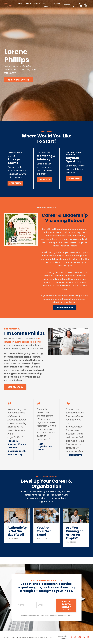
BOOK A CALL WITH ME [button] (18, 80)
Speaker (28, 5)
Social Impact (47, 5)
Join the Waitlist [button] (65, 308)
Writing (57, 5)
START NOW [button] (15, 183)
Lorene (20, 5)
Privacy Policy (62, 637)
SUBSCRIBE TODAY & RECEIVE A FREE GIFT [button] (66, 606)
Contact (66, 5)
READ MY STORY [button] (15, 388)
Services (37, 5)
